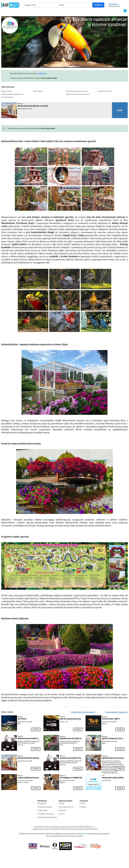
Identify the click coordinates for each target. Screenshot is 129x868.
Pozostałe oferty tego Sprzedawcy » (83, 712)
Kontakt (63, 810)
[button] (16, 91)
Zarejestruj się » (113, 4)
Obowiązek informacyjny (48, 817)
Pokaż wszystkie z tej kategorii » (117, 712)
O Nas (62, 803)
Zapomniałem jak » (114, 6)
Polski (83, 803)
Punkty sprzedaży (45, 807)
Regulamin (43, 803)
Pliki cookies (43, 810)
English (83, 807)
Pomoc (62, 814)
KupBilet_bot (42, 73)
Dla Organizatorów (67, 807)
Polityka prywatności (46, 814)
